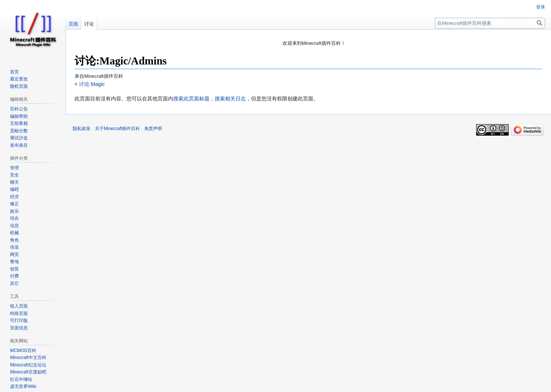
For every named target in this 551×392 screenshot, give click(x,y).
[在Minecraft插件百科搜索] (490, 23)
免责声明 (153, 129)
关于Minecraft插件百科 (117, 129)
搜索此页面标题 (191, 99)
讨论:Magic (91, 84)
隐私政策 (82, 129)
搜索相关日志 (230, 99)
